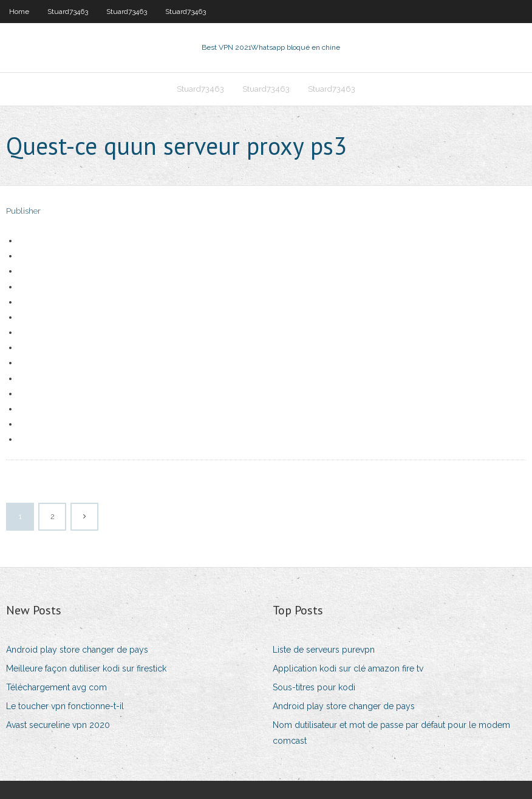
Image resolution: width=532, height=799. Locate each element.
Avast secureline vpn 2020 (58, 725)
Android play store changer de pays (77, 650)
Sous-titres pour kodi (314, 687)
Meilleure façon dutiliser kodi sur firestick (86, 668)
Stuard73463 (68, 12)
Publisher (23, 211)
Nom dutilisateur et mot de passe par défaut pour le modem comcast (391, 733)
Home (19, 12)
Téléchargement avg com (56, 687)
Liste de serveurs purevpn (324, 650)
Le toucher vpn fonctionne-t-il (65, 706)
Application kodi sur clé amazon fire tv (348, 668)
